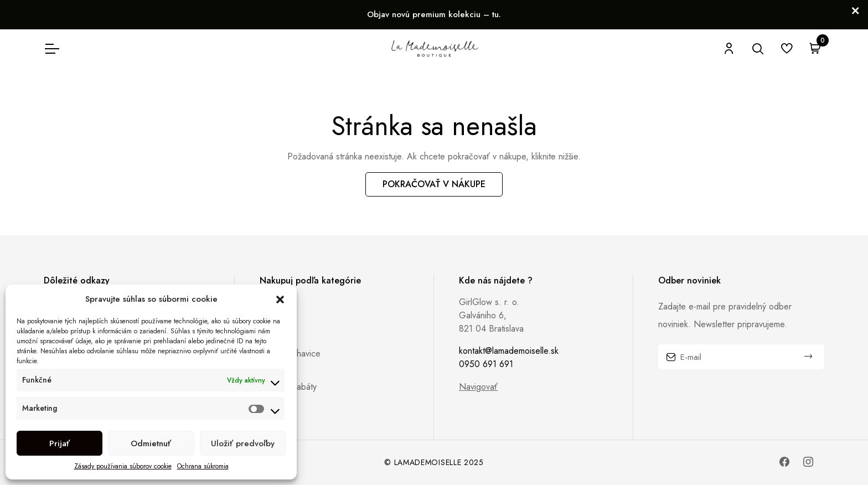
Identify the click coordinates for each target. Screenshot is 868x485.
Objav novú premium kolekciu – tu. (434, 14)
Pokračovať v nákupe (434, 184)
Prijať (60, 443)
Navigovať (478, 387)
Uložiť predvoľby (243, 443)
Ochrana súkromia (203, 466)
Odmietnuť (151, 443)
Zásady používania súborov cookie (123, 466)
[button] (280, 299)
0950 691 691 (486, 364)
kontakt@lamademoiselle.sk (509, 351)
